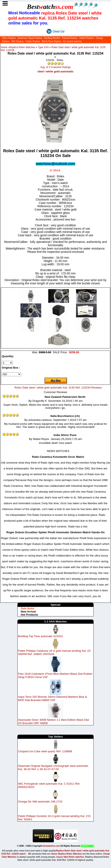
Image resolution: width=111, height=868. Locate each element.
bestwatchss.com (51, 846)
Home (4, 47)
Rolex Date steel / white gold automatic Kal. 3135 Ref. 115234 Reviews (58, 388)
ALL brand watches (72, 41)
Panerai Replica (70, 38)
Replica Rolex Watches (22, 47)
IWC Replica (17, 41)
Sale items (28, 608)
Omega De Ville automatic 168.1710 (40, 802)
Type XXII (43, 47)
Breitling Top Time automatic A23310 (40, 636)
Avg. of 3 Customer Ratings (56, 67)
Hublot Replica (86, 38)
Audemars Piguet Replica (30, 38)
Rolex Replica (9, 38)
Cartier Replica (33, 41)
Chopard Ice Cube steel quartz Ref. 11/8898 (45, 751)
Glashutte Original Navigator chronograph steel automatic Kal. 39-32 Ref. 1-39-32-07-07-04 (53, 768)
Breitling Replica (52, 38)
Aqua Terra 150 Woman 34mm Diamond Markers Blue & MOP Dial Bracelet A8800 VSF (52, 698)
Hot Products (29, 615)
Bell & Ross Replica (52, 41)
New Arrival (28, 612)
